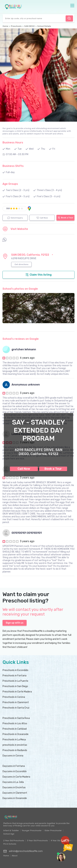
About (15, 855)
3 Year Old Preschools (37, 841)
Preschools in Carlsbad (15, 729)
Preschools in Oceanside (15, 734)
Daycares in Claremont (15, 793)
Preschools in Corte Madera (17, 692)
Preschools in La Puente (15, 681)
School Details (44, 26)
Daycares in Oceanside (15, 798)
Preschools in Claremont (16, 702)
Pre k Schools (10, 844)
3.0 (8, 208)
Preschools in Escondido (15, 670)
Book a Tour (53, 469)
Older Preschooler (53, 830)
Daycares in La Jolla (13, 782)
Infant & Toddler (11, 830)
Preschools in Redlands (15, 750)
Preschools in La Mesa (14, 740)
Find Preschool (69, 18)
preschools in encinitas (15, 745)
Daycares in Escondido (15, 771)
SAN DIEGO (29, 26)
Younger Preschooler (32, 830)
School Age (9, 834)
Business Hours (13, 142)
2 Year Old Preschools (14, 841)
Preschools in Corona (14, 697)
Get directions (22, 264)
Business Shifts (13, 166)
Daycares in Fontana (14, 766)
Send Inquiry (15, 218)
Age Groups (10, 184)
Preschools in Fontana (14, 676)
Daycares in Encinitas (14, 787)
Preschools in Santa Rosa (16, 718)
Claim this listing (38, 275)
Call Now (24, 469)
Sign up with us (15, 623)
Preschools (16, 26)
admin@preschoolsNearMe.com (23, 851)
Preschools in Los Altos (15, 724)
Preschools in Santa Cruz (16, 708)
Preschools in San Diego (15, 686)
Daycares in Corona (13, 756)
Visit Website (15, 229)
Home (5, 26)
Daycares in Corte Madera (16, 777)
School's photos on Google (20, 289)
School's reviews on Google (21, 339)
